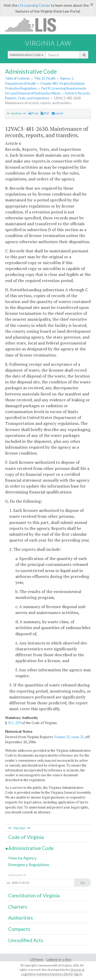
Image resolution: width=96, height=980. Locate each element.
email (57, 113)
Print (33, 113)
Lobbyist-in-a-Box (59, 960)
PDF (45, 113)
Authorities (21, 918)
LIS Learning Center (34, 5)
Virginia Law (48, 43)
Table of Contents (18, 78)
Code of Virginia (26, 837)
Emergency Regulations (29, 864)
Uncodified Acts (26, 940)
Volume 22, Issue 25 (69, 737)
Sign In (78, 974)
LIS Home (37, 960)
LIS (33, 25)
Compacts (19, 929)
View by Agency (22, 858)
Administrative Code (27, 55)
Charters (18, 907)
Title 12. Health (45, 78)
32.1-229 (14, 723)
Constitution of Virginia (34, 895)
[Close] (92, 4)
